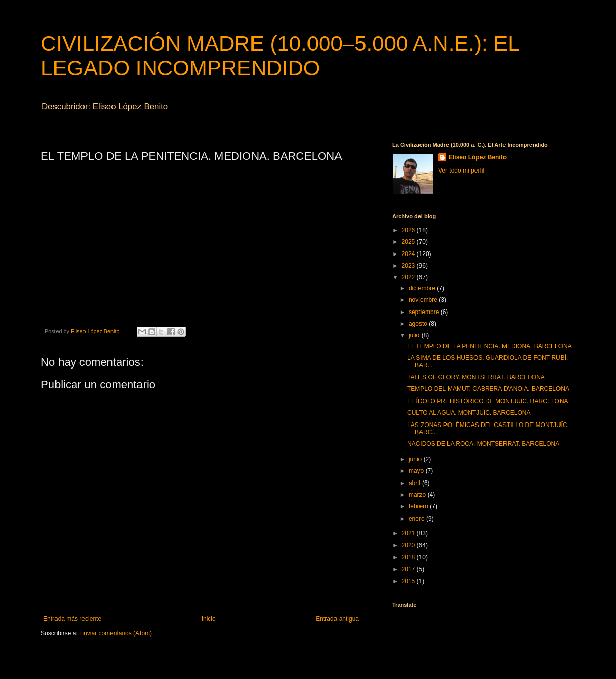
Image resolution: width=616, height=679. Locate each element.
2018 (409, 557)
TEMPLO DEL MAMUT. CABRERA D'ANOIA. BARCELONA (488, 389)
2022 (409, 277)
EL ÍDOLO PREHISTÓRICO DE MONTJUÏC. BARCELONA (488, 401)
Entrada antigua (337, 619)
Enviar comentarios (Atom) (116, 633)
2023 (409, 266)
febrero (419, 506)
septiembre (425, 312)
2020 (409, 545)
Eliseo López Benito (478, 157)
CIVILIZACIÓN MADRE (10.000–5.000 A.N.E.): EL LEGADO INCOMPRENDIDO (280, 56)
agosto (419, 324)
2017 (409, 569)
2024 (409, 254)
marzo (418, 495)
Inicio (209, 619)
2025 (409, 242)
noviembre (424, 300)
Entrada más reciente (72, 619)
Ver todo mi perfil (461, 171)
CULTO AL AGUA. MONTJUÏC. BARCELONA (469, 413)
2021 (409, 533)
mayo (417, 471)
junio (416, 459)
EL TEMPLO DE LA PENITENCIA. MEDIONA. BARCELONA (489, 346)
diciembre (423, 288)
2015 (409, 581)
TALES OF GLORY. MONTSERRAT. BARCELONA (476, 377)
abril (415, 483)
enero (417, 519)
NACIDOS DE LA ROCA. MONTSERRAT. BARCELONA (483, 444)
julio (415, 335)
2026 (409, 230)
